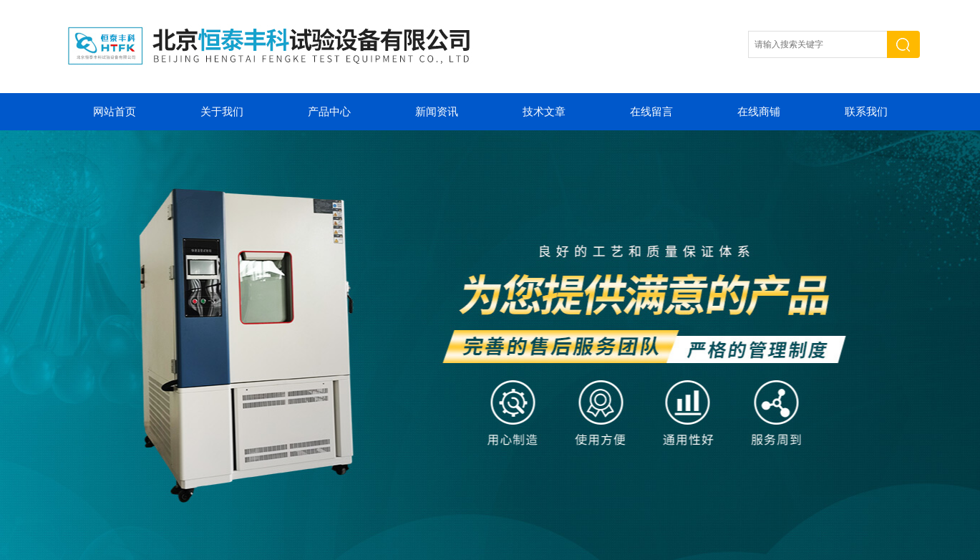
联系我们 (866, 112)
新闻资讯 (437, 112)
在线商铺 (759, 112)
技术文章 (544, 112)
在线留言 (651, 112)
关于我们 (222, 112)
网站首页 (115, 112)
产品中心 (329, 112)
